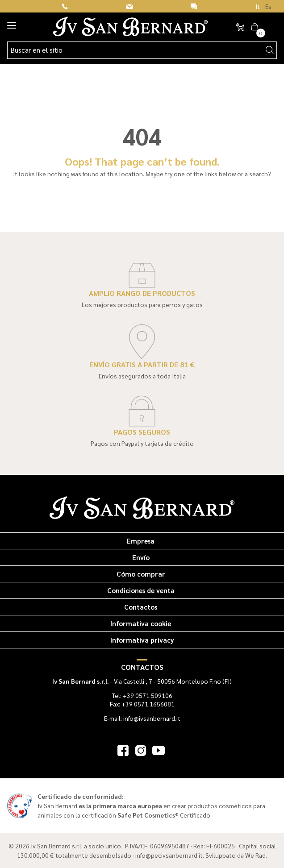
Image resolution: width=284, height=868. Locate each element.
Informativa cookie (141, 623)
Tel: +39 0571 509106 (142, 695)
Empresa (141, 541)
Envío (141, 557)
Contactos (141, 607)
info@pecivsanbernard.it (169, 855)
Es (268, 6)
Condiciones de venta (141, 590)
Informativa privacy (142, 640)
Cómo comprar (141, 574)
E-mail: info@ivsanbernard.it (142, 718)
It (258, 6)
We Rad (255, 855)
